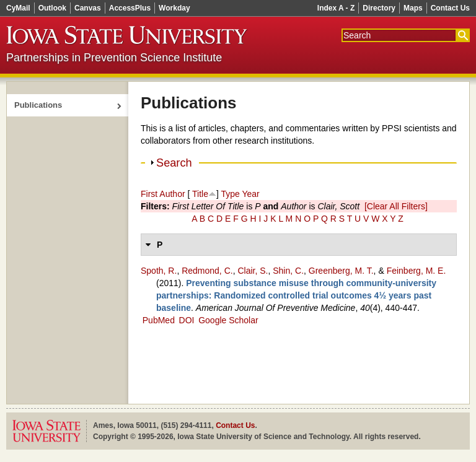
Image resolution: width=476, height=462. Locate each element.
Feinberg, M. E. (416, 271)
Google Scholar (228, 320)
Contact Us (450, 8)
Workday (174, 8)
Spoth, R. (159, 271)
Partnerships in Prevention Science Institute (114, 58)
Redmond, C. (207, 271)
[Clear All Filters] (396, 206)
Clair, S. (253, 271)
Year (250, 194)
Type (230, 194)
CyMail (18, 8)
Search (174, 163)
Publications (38, 105)
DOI (187, 320)
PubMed (159, 320)
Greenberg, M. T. (341, 271)
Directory (379, 8)
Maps (413, 8)
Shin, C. (288, 271)
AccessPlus (130, 8)
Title (200, 194)
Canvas (88, 8)
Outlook (52, 8)
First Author (163, 194)
